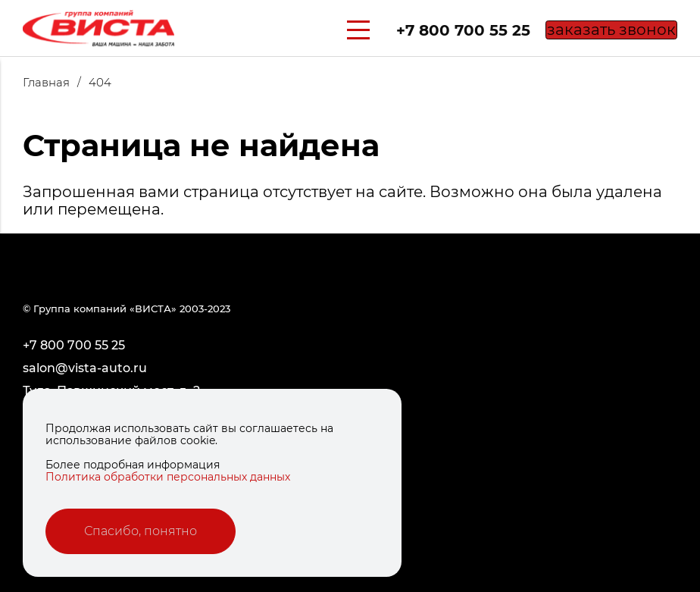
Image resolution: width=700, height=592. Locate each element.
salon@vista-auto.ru (85, 368)
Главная (56, 82)
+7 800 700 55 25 (441, 30)
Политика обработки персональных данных (168, 477)
